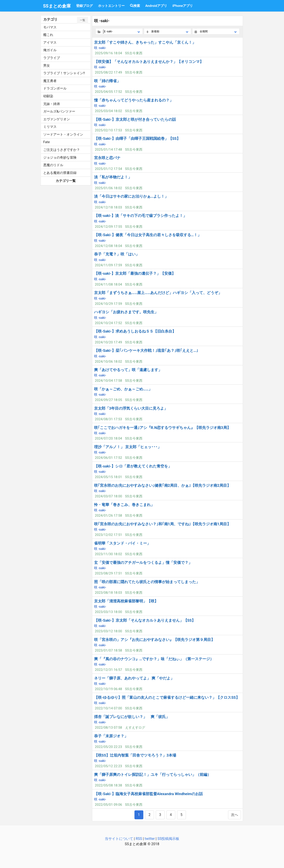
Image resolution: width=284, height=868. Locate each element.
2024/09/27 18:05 (108, 400)
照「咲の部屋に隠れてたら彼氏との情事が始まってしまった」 (147, 582)
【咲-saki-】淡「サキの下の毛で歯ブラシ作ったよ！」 (140, 216)
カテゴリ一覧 (66, 181)
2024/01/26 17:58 (108, 516)
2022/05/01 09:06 (108, 805)
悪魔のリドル (53, 165)
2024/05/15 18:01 (108, 477)
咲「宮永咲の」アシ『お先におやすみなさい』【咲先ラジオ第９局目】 (154, 640)
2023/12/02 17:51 (108, 535)
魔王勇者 (50, 81)
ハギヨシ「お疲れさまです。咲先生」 (126, 312)
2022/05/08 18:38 (108, 785)
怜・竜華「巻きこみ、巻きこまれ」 (124, 505)
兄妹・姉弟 (52, 104)
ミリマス (50, 127)
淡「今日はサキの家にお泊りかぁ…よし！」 (131, 196)
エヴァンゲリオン (57, 119)
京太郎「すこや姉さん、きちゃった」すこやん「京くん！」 (145, 42)
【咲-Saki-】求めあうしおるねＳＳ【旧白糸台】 (135, 331)
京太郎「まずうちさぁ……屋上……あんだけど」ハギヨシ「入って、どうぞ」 (158, 293)
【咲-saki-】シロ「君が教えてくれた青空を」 (133, 466)
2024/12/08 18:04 (108, 246)
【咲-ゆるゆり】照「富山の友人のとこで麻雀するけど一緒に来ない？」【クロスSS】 (167, 697)
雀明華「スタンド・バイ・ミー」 (122, 543)
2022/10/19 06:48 (108, 689)
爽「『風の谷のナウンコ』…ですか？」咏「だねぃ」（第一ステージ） (154, 659)
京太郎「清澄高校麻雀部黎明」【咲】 (126, 601)
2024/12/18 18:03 (108, 207)
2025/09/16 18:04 (108, 53)
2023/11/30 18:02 (108, 554)
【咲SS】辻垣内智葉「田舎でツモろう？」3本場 (135, 755)
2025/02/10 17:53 (108, 130)
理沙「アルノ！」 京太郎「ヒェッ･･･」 (128, 447)
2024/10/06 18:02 (108, 362)
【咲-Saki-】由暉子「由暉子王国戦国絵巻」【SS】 (137, 138)
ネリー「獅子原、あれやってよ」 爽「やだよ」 (134, 678)
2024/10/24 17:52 (108, 323)
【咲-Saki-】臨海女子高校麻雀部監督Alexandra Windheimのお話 (149, 794)
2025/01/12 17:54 (108, 169)
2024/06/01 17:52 (108, 458)
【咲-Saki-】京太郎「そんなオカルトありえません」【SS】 (145, 620)
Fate (46, 142)
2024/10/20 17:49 (108, 342)
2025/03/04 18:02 (108, 111)
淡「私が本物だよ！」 (113, 177)
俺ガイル (50, 50)
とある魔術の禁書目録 (60, 173)
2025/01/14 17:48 (108, 150)
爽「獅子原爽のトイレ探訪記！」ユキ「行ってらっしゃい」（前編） (153, 775)
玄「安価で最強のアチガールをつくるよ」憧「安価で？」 (143, 562)
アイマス (50, 43)
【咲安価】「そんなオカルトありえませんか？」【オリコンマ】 (149, 62)
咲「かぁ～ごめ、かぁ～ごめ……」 (123, 389)
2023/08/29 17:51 (108, 573)
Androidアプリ (156, 6)
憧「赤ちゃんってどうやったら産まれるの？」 (134, 100)
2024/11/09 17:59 (108, 265)
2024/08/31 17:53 (108, 419)
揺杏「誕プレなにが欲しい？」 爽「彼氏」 (132, 717)
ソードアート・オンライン (63, 134)
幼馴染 (48, 96)
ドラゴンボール (55, 88)
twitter (150, 839)
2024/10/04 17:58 (108, 381)
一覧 (83, 20)
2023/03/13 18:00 (108, 612)
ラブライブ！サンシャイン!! (64, 73)
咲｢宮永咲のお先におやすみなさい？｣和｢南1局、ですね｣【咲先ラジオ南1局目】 (162, 524)
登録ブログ (84, 6)
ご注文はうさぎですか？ (62, 150)
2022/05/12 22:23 (108, 766)
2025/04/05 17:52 (108, 92)
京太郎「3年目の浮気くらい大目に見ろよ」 (131, 408)
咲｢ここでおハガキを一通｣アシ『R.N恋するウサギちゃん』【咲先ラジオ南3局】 (162, 428)
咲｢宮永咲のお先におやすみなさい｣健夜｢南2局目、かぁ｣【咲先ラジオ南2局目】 (162, 485)
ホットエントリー (111, 6)
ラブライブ (52, 58)
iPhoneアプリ (183, 6)
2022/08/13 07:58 (108, 728)
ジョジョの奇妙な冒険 (60, 158)
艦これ (48, 35)
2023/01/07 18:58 (108, 650)
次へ (235, 815)
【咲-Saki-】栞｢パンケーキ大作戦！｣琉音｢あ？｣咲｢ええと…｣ (146, 350)
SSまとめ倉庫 (57, 6)
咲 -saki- (100, 48)
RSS (139, 839)
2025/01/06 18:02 (108, 188)
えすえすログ (135, 728)
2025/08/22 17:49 (108, 72)
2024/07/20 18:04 (108, 438)
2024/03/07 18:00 (108, 496)
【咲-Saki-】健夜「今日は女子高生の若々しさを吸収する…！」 (148, 235)
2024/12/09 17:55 (108, 227)
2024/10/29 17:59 (108, 304)
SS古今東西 (134, 53)
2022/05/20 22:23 (108, 747)
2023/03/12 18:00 (108, 631)
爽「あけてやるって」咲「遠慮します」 (128, 370)
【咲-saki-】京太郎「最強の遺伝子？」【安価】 (135, 273)
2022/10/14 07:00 (108, 708)
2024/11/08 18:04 (108, 284)
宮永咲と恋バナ (107, 158)
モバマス (50, 27)
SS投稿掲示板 (168, 839)
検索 (135, 6)
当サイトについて (119, 839)
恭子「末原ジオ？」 (111, 736)
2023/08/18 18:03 (108, 593)
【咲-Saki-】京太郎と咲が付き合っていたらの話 (135, 119)
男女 (47, 66)
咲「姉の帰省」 (107, 81)
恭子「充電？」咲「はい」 (117, 254)
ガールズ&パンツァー (59, 111)
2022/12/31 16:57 (108, 670)
